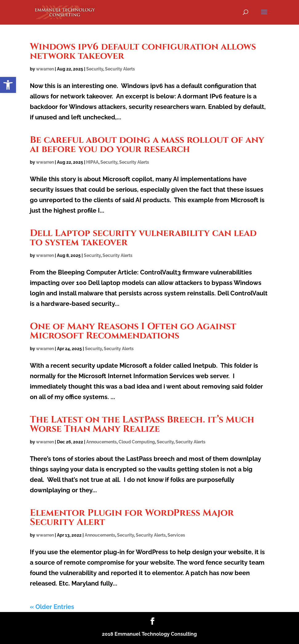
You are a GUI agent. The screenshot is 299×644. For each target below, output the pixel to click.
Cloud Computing (137, 442)
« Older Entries (52, 607)
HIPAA (92, 162)
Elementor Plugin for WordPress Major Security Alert (132, 518)
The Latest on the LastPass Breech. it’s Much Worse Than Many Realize (142, 424)
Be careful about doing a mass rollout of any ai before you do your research (147, 145)
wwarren (45, 69)
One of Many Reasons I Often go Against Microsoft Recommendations (133, 331)
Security (95, 69)
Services (176, 535)
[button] (8, 85)
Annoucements (101, 442)
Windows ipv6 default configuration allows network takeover (143, 51)
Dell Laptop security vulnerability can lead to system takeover (143, 238)
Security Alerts (120, 69)
